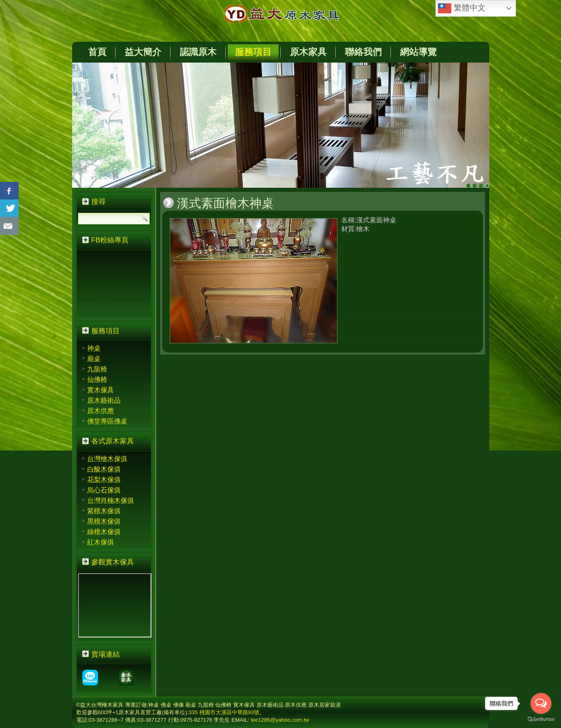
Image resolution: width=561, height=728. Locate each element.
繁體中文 (462, 8)
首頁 (97, 52)
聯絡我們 (363, 52)
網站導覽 (418, 52)
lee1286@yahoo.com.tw (280, 720)
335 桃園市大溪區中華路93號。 (227, 712)
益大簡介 (143, 52)
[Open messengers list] (541, 703)
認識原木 (198, 52)
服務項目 (253, 52)
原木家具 (308, 52)
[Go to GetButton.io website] (541, 719)
